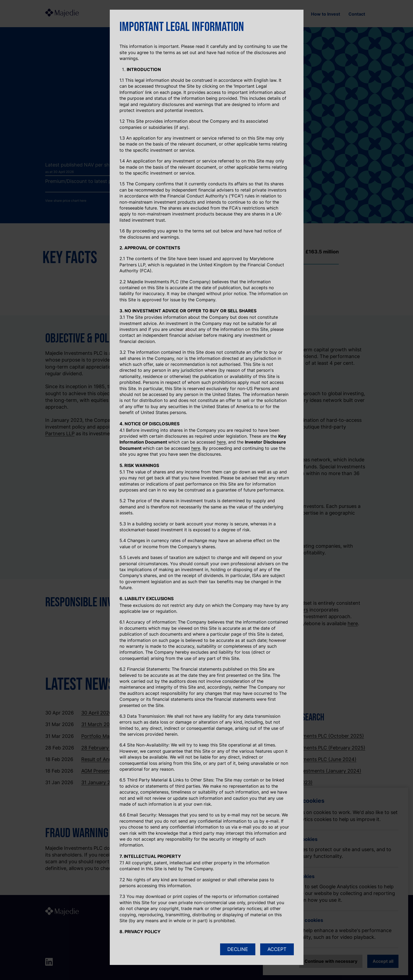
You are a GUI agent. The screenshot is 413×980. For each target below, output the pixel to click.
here (221, 442)
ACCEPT (277, 949)
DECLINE (238, 949)
